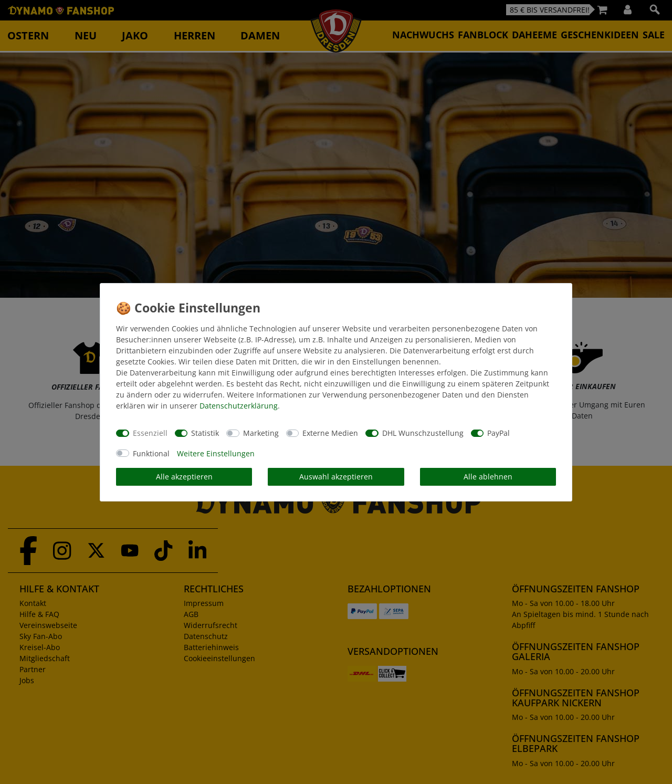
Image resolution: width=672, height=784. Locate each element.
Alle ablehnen (488, 477)
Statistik (205, 433)
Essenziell (150, 433)
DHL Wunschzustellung (423, 433)
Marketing (261, 433)
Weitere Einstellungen (216, 453)
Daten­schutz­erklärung (239, 406)
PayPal (498, 433)
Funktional (151, 453)
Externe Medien (330, 433)
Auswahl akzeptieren (336, 477)
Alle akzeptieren (184, 477)
